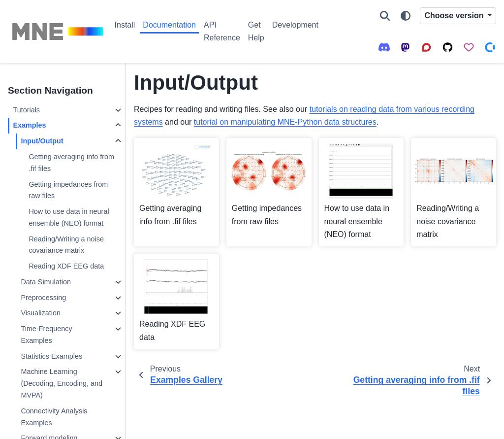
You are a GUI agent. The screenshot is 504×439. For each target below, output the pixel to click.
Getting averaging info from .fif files (71, 163)
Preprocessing (43, 298)
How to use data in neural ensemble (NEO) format (69, 217)
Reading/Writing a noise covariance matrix (66, 245)
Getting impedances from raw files (68, 190)
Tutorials (26, 110)
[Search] (385, 16)
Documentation (169, 25)
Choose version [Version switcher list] (455, 16)
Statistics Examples (51, 356)
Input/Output (42, 141)
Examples (29, 125)
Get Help (256, 31)
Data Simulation (46, 282)
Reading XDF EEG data (66, 266)
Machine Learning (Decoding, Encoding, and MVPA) (62, 383)
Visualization (41, 313)
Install (125, 25)
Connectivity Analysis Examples (54, 417)
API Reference (222, 31)
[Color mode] (406, 16)
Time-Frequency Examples (46, 335)
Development (295, 25)
